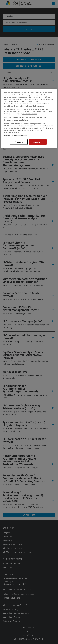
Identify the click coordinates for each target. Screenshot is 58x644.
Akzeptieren (38, 142)
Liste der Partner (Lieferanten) (16, 135)
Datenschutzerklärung (30, 114)
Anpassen (19, 142)
